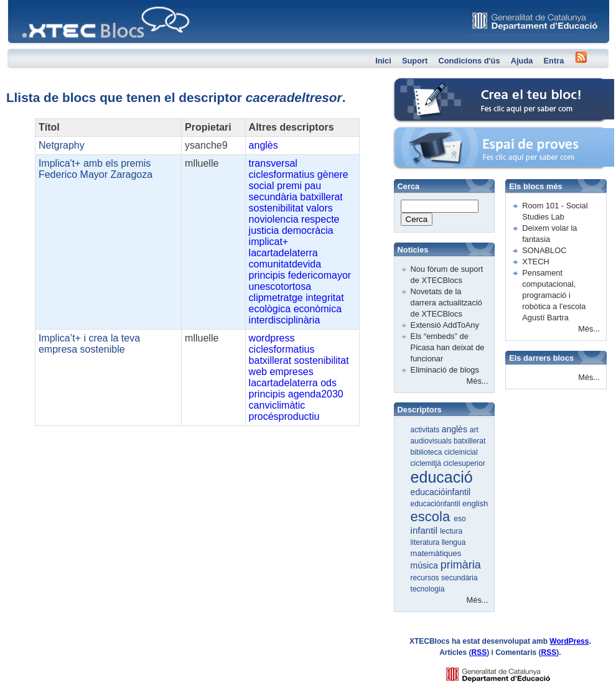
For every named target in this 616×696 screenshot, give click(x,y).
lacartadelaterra (283, 253)
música (426, 565)
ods (329, 383)
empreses (291, 372)
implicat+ (269, 242)
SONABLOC (544, 250)
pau (313, 186)
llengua (454, 542)
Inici (383, 61)
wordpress (272, 338)
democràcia (308, 230)
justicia (264, 230)
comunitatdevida (285, 264)
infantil (426, 530)
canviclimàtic (277, 405)
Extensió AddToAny (445, 325)
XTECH (535, 262)
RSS (479, 652)
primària (461, 565)
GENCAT (510, 671)
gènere (333, 174)
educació (442, 477)
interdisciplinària (285, 320)
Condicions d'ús (469, 61)
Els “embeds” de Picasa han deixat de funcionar (448, 347)
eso (460, 519)
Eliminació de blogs (445, 370)
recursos (426, 578)
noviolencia (274, 219)
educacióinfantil (441, 492)
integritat (324, 298)
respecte (320, 219)
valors (320, 208)
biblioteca (427, 452)
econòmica (318, 309)
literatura (426, 542)
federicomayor (320, 275)
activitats (426, 430)
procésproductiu (284, 416)
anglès (264, 145)
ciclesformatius (282, 174)
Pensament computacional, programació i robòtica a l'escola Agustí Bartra (554, 295)
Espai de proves (422, 133)
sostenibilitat (276, 208)
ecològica (270, 309)
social (262, 186)
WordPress (569, 641)
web (258, 372)
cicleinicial (461, 452)
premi (289, 186)
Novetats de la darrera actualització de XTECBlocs (446, 303)
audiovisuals (432, 441)
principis (267, 275)
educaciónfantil (436, 504)
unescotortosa (280, 286)
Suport (415, 61)
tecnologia (428, 589)
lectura (451, 531)
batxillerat (321, 197)
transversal (273, 163)
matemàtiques (436, 553)
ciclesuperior (464, 463)
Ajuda (522, 61)
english (475, 503)
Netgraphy (62, 145)
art (474, 430)
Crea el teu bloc (422, 84)
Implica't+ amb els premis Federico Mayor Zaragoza (96, 169)
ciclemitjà (427, 463)
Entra (554, 61)
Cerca (417, 219)
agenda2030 (316, 394)
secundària (273, 197)
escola (432, 517)
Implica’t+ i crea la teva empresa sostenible (89, 344)
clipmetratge (276, 298)
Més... (478, 381)
